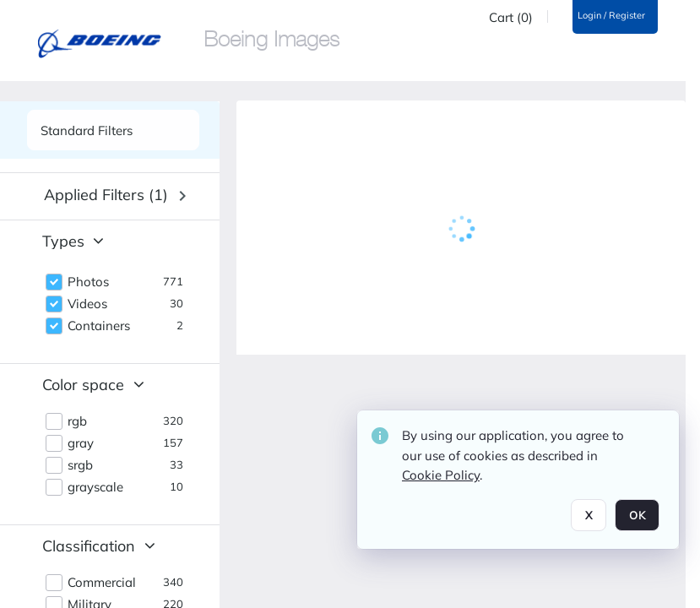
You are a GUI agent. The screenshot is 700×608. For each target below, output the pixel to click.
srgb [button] (80, 465)
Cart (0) (511, 18)
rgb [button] (77, 421)
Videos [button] (87, 304)
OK (637, 515)
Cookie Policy (441, 475)
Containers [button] (99, 326)
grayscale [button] (95, 487)
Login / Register (611, 16)
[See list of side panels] (113, 130)
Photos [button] (88, 282)
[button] (115, 196)
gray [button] (81, 443)
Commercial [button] (102, 583)
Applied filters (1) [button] (106, 195)
